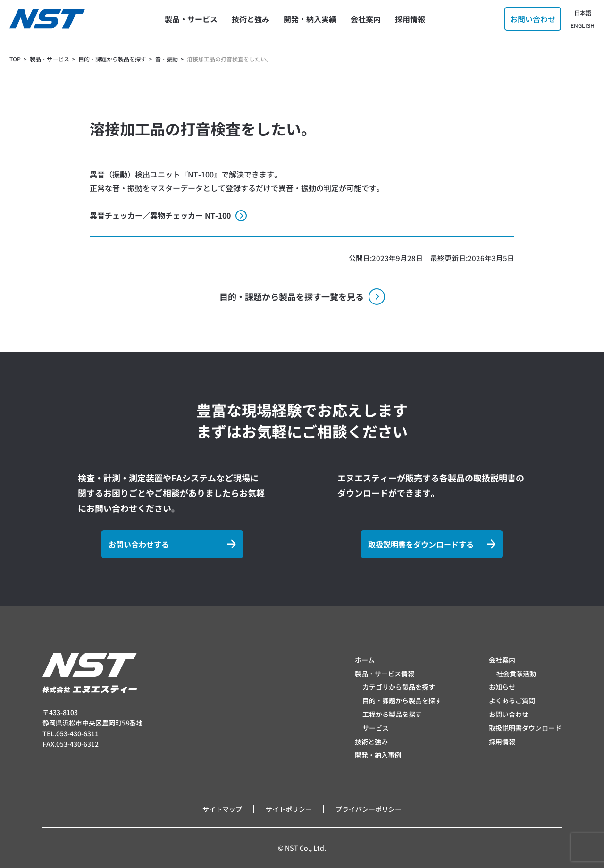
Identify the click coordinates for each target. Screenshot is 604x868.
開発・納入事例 (378, 755)
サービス (376, 728)
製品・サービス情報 (385, 674)
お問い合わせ (509, 714)
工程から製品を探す (392, 714)
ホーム (365, 660)
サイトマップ (222, 809)
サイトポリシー (289, 809)
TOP (15, 59)
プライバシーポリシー (369, 809)
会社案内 (502, 660)
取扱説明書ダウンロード (525, 728)
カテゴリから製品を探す (399, 687)
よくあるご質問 (512, 700)
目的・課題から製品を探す (402, 700)
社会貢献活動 (516, 674)
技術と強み (371, 742)
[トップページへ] (47, 19)
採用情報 (502, 742)
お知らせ (502, 687)
